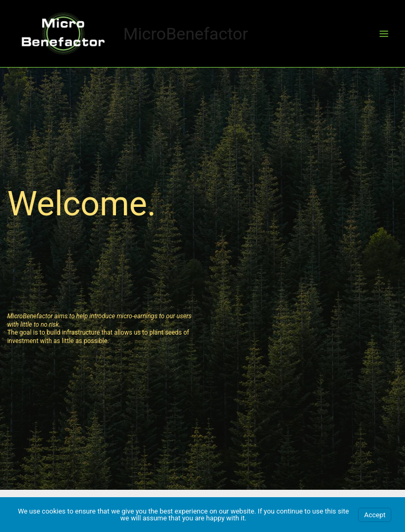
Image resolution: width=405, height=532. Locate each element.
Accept (375, 515)
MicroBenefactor (186, 34)
